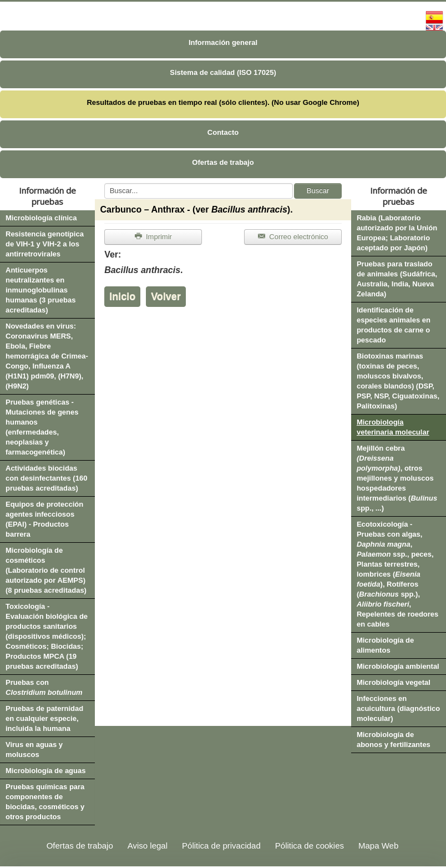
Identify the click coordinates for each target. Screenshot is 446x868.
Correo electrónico (293, 237)
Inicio (122, 296)
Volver (166, 296)
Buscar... (105, 183)
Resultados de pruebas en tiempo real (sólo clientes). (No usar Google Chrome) (223, 102)
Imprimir (153, 237)
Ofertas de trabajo (223, 162)
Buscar (318, 191)
